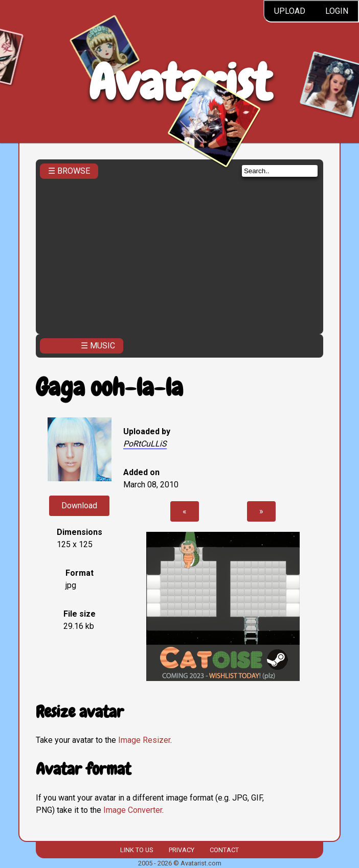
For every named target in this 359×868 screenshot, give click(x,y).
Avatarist (180, 83)
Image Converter (133, 810)
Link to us (137, 850)
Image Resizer (144, 740)
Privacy (182, 850)
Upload (290, 11)
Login (337, 11)
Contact (224, 850)
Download (79, 506)
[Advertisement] (179, 253)
